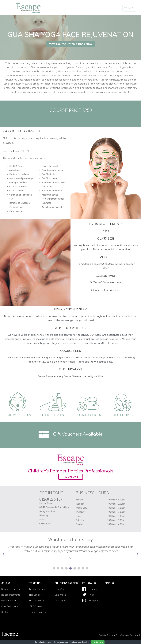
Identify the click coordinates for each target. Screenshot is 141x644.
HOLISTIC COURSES (88, 415)
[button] (70, 44)
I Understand (98, 642)
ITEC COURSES (123, 415)
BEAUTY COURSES (18, 415)
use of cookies (84, 642)
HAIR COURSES (53, 415)
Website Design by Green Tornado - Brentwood (120, 635)
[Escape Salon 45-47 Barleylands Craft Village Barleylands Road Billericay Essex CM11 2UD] (122, 601)
